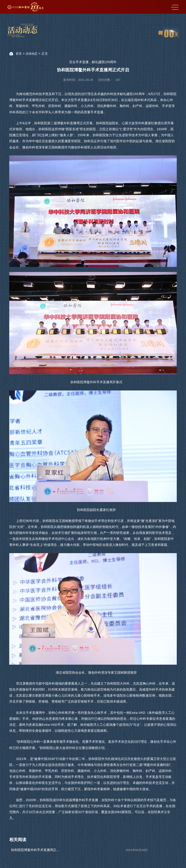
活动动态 (31, 54)
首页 (19, 54)
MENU (175, 7)
